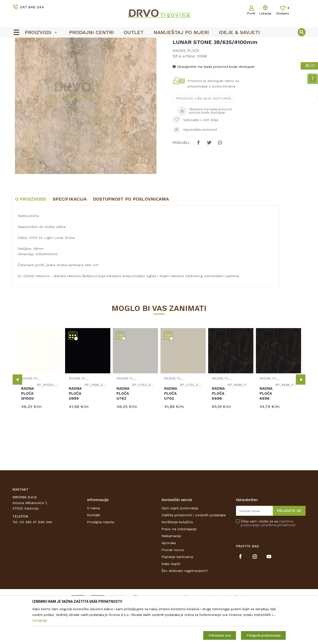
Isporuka (169, 580)
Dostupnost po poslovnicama (131, 236)
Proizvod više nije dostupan (203, 135)
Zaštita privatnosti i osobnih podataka (194, 552)
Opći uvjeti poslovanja (180, 545)
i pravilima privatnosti (278, 562)
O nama (93, 545)
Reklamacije (171, 573)
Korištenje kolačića (177, 559)
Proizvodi (20, 53)
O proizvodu (31, 236)
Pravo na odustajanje (179, 566)
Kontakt (94, 552)
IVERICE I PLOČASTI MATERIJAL (57, 53)
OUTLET (158, 43)
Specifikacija (70, 236)
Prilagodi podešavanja (263, 635)
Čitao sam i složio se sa (268, 560)
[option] (159, 43)
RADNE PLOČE (98, 53)
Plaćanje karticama (177, 594)
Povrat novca (173, 587)
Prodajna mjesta (100, 559)
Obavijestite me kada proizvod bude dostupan (214, 104)
